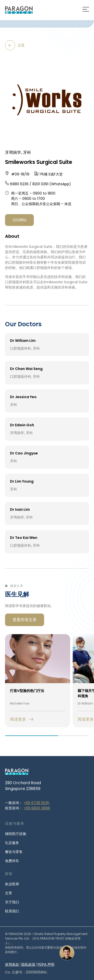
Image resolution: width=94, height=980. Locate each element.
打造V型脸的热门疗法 (27, 691)
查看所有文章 (25, 620)
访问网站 (20, 220)
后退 (15, 45)
